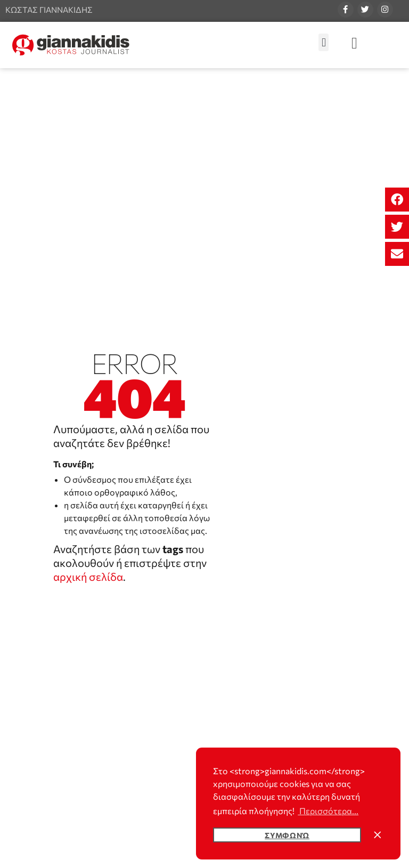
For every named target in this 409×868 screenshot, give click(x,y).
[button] (397, 200)
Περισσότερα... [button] (328, 811)
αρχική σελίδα (88, 577)
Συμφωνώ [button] (287, 835)
